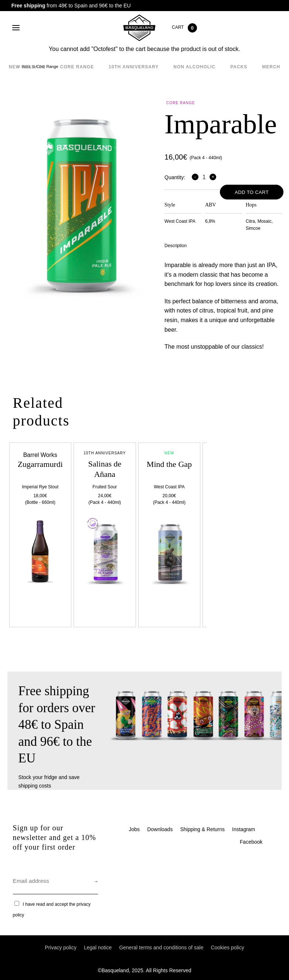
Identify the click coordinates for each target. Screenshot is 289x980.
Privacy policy (61, 947)
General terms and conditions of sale (161, 947)
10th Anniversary (134, 67)
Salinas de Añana (105, 469)
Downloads (160, 829)
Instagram (244, 829)
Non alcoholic (194, 67)
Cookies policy (227, 947)
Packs (239, 67)
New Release (27, 67)
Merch (271, 67)
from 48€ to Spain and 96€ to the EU (71, 6)
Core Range (77, 67)
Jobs (135, 829)
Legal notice (98, 947)
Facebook (251, 842)
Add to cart (252, 192)
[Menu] (16, 28)
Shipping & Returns (202, 829)
